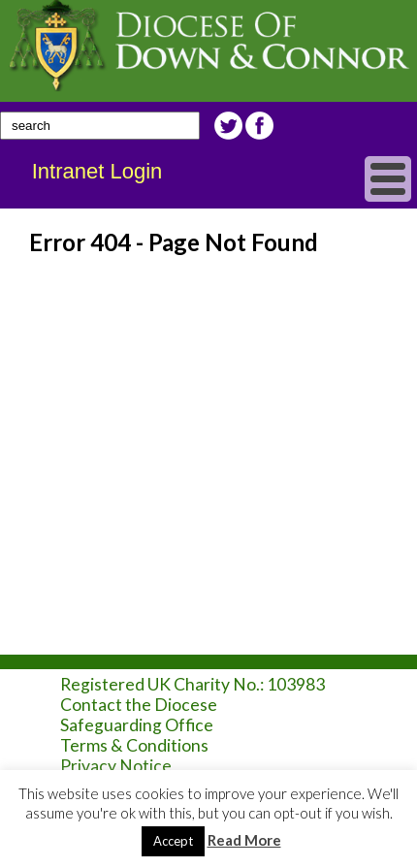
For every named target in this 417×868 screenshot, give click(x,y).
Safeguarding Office (137, 725)
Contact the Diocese (139, 705)
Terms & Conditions (134, 745)
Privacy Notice (116, 766)
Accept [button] (173, 841)
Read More (244, 840)
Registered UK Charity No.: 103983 (192, 684)
